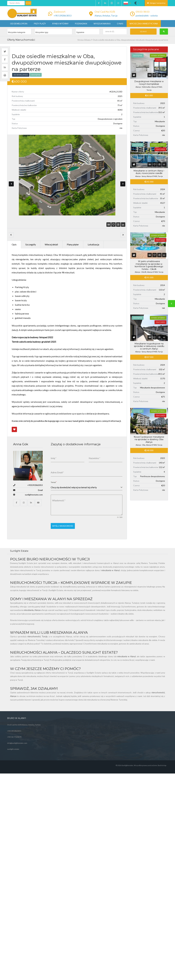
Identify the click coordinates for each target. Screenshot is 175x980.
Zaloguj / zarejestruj (156, 3)
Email (40, 477)
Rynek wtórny (60, 24)
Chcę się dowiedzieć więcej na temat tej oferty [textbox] (74, 475)
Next (123, 178)
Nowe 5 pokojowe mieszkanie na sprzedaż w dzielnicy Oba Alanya (149, 439)
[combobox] (87, 475)
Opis (14, 232)
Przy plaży (40, 24)
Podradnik (81, 24)
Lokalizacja (93, 232)
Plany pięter (73, 232)
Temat (54, 469)
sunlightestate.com (34, 482)
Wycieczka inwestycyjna (144, 24)
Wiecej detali (51, 232)
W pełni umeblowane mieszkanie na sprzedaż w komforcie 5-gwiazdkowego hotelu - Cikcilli (149, 265)
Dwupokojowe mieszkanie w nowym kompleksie (149, 83)
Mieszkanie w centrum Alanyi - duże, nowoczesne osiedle (149, 172)
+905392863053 (35, 472)
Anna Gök (21, 431)
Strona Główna (84, 40)
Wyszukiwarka (102, 24)
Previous (11, 178)
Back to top (162, 751)
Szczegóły (31, 232)
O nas (120, 24)
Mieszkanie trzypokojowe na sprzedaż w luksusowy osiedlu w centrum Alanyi (149, 346)
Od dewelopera (19, 24)
